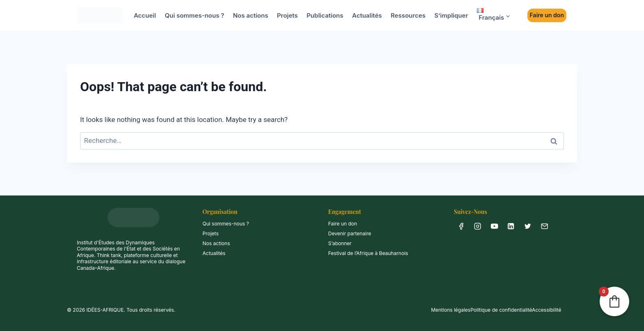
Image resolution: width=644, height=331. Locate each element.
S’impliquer (451, 15)
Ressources (408, 15)
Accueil (145, 15)
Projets (287, 15)
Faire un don (547, 15)
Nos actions (251, 15)
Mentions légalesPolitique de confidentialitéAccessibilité (496, 310)
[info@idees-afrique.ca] (544, 226)
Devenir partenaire (350, 233)
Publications (325, 15)
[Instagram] (478, 226)
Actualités (367, 15)
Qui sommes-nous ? (194, 15)
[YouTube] (494, 226)
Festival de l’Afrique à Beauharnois (368, 253)
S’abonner (340, 243)
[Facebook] (461, 226)
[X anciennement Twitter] (528, 226)
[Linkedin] (511, 226)
